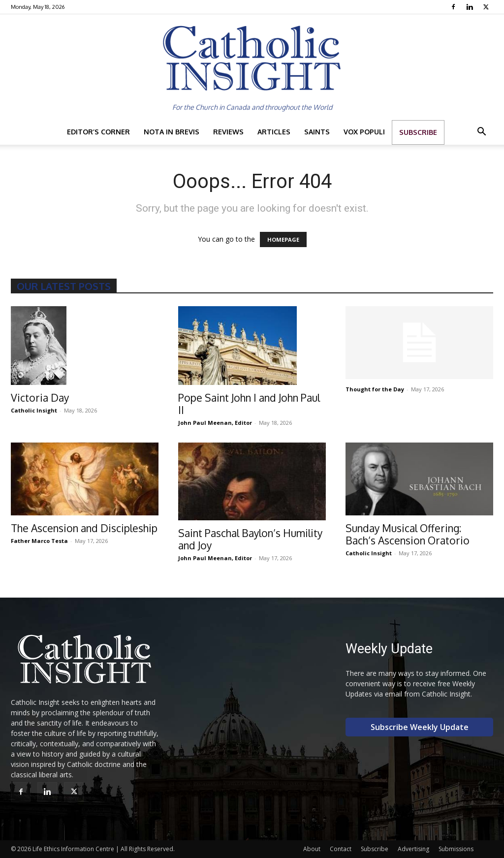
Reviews (228, 132)
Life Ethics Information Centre (73, 849)
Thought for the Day (375, 389)
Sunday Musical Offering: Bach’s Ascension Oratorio (408, 534)
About (312, 849)
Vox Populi (364, 132)
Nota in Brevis (172, 132)
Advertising (413, 849)
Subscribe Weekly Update (420, 727)
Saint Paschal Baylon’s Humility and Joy (250, 539)
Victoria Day (40, 397)
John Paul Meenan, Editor (215, 423)
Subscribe (418, 132)
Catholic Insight (34, 410)
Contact (341, 849)
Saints (317, 132)
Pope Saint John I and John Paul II (249, 404)
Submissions (456, 849)
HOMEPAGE (283, 239)
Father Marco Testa (39, 541)
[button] (481, 133)
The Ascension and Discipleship (84, 528)
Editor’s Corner (98, 132)
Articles (274, 132)
